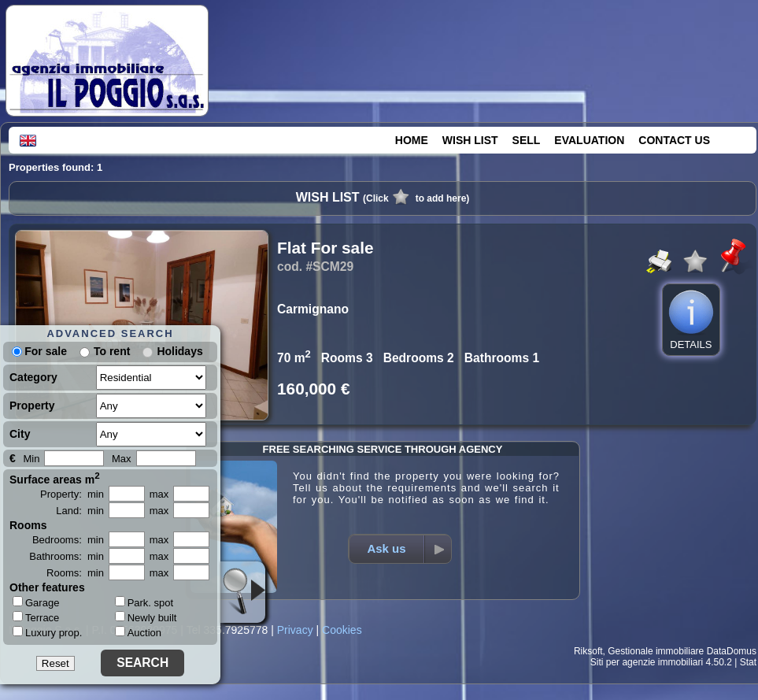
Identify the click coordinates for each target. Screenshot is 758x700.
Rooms (28, 525)
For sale (39, 351)
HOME (412, 140)
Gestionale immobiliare (656, 651)
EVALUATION (589, 140)
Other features (47, 587)
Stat (748, 662)
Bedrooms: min (68, 540)
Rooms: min (75, 573)
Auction (138, 633)
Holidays (179, 351)
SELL (527, 140)
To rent (112, 351)
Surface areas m (55, 478)
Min (31, 459)
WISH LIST (470, 140)
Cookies (342, 630)
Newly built (146, 618)
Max (122, 459)
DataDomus (732, 651)
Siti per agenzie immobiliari (647, 662)
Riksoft (588, 651)
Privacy (295, 630)
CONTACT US (674, 140)
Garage (36, 602)
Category (33, 377)
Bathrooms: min (67, 556)
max (159, 494)
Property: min (72, 494)
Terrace (36, 617)
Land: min (80, 511)
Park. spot (144, 603)
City (20, 434)
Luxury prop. (47, 632)
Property (32, 406)
